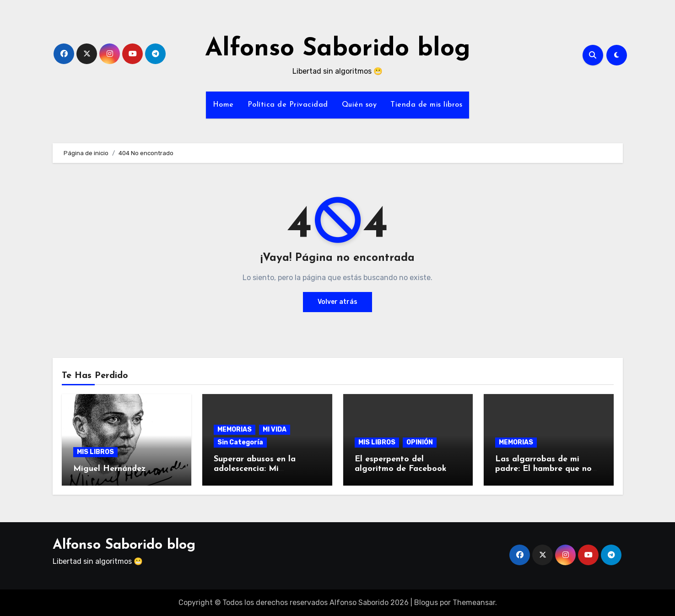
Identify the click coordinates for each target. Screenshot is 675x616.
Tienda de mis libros (426, 105)
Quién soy (359, 105)
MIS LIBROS (95, 452)
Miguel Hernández (110, 469)
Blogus (426, 602)
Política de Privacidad (288, 105)
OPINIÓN (420, 442)
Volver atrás (337, 302)
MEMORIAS (235, 430)
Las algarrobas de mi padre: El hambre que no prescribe (543, 469)
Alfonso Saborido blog (338, 49)
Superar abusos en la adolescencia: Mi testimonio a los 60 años (262, 469)
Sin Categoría (240, 442)
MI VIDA (275, 430)
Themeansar (474, 602)
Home (223, 105)
